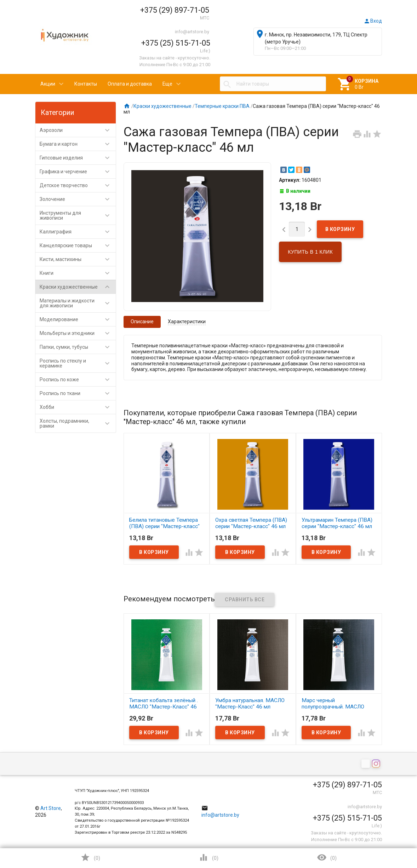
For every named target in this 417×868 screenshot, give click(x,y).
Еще (167, 84)
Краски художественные (78, 287)
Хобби (78, 407)
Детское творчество (78, 185)
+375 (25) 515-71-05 (176, 43)
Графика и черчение (78, 172)
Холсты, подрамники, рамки (78, 423)
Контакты (86, 84)
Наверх (387, 834)
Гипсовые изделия (78, 158)
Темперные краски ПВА (222, 106)
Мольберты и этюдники (78, 333)
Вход (373, 21)
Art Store (51, 808)
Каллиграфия (78, 232)
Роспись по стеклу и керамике (78, 363)
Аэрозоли (78, 130)
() (90, 857)
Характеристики (187, 322)
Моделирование (78, 319)
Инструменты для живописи (78, 215)
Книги (78, 273)
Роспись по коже (78, 380)
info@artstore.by (192, 32)
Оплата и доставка (130, 84)
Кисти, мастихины (78, 259)
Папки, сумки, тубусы (78, 347)
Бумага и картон (78, 144)
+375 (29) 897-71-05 (175, 10)
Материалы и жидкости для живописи (78, 303)
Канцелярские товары (78, 245)
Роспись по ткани (78, 393)
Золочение (78, 199)
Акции (48, 84)
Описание (142, 322)
